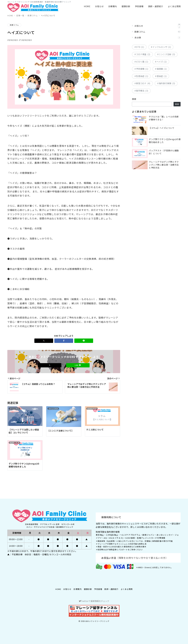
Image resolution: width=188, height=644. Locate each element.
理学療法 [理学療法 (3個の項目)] (142, 91)
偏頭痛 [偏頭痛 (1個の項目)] (162, 69)
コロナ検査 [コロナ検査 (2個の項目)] (143, 54)
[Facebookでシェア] (64, 341)
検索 (134, 99)
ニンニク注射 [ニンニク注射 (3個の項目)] (167, 54)
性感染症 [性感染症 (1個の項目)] (142, 76)
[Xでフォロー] (50, 365)
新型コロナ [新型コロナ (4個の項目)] (143, 83)
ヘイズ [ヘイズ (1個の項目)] (162, 62)
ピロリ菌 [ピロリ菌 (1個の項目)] (142, 62)
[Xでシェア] (44, 341)
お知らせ (158, 26)
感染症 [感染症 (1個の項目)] (162, 76)
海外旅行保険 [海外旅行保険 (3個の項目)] (167, 83)
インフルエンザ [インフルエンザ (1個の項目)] (162, 47)
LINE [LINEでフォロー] (78, 365)
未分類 (158, 38)
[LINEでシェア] (84, 341)
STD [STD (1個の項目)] (140, 47)
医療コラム (14, 25)
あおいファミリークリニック (97, 621)
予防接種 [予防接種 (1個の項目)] (142, 69)
